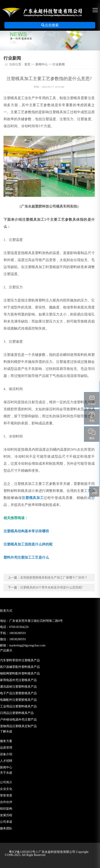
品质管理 (6, 748)
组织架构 (6, 809)
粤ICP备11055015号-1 (24, 852)
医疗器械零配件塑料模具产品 (20, 667)
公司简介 (6, 782)
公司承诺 (6, 822)
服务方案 (6, 741)
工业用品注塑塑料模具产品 (18, 706)
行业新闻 (59, 64)
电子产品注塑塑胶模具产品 (18, 693)
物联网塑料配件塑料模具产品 (20, 673)
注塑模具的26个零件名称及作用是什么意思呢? (51, 587)
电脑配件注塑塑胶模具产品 (18, 700)
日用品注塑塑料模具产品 (17, 713)
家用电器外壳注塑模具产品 (18, 680)
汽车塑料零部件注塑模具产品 (20, 660)
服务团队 (6, 828)
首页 (27, 64)
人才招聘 (6, 761)
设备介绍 (6, 754)
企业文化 (6, 789)
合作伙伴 (6, 802)
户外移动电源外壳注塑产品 (18, 720)
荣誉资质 (6, 795)
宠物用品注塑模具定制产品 (18, 726)
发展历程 (6, 815)
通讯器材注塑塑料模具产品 (18, 687)
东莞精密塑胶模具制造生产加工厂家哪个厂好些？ (54, 578)
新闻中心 (42, 64)
